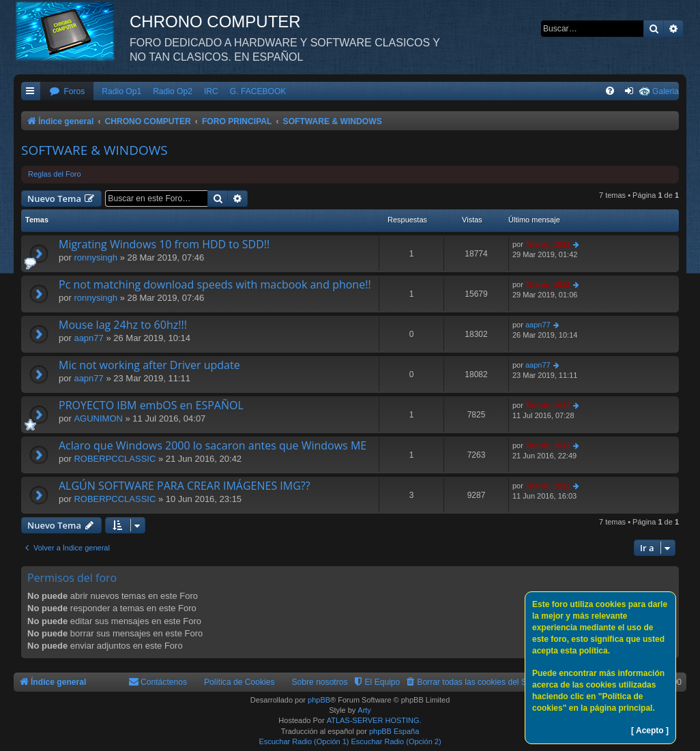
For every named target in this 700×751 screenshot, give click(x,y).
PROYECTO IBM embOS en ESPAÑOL (151, 405)
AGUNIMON (98, 418)
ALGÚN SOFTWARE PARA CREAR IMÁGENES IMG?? (185, 486)
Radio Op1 (121, 91)
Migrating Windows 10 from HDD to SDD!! (164, 244)
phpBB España (394, 731)
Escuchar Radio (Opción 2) (396, 741)
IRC (211, 91)
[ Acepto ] (650, 731)
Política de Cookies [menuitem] (239, 682)
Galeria (666, 91)
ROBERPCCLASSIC (115, 459)
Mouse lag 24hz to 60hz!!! (123, 325)
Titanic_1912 (548, 244)
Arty (364, 710)
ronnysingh (96, 257)
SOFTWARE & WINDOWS (94, 150)
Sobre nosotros (320, 682)
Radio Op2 (173, 91)
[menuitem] (67, 92)
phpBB (319, 700)
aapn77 (88, 338)
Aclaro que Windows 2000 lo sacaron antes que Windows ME (213, 445)
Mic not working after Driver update (149, 365)
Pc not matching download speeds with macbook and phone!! (215, 284)
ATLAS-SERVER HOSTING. (374, 720)
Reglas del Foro (55, 174)
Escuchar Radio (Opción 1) (304, 741)
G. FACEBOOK (258, 91)
